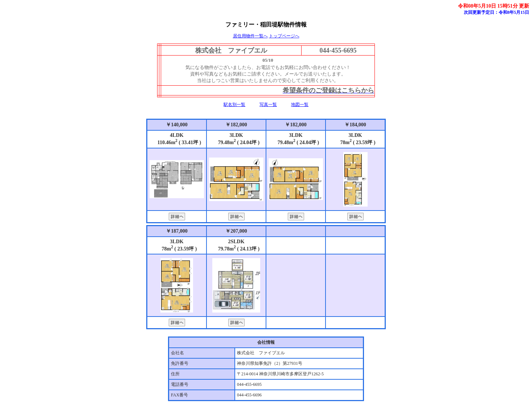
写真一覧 (268, 105)
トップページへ (284, 36)
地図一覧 (300, 105)
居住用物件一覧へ (250, 36)
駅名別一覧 (234, 105)
